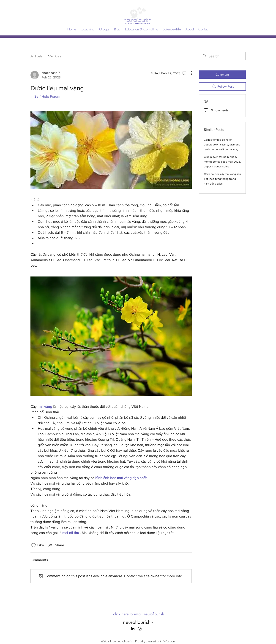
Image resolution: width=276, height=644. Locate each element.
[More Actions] (189, 73)
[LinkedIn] (133, 629)
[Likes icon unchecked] (33, 545)
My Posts (54, 56)
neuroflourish (138, 622)
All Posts (36, 56)
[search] (222, 56)
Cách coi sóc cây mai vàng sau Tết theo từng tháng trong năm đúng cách (222, 179)
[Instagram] (140, 629)
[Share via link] (56, 545)
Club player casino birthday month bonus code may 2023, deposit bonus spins (222, 162)
